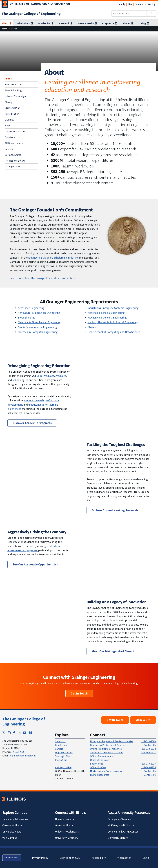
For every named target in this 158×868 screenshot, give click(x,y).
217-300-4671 (149, 752)
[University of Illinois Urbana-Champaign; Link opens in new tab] (36, 4)
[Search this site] (129, 13)
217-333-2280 (17, 752)
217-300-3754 (149, 767)
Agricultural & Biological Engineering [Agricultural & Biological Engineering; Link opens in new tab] (39, 313)
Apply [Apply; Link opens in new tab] (122, 4)
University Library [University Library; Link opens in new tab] (118, 838)
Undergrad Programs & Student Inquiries (112, 741)
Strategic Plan (12, 108)
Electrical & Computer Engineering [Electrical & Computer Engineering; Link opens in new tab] (38, 332)
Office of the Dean (100, 760)
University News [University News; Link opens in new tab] (12, 832)
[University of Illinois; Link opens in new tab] (14, 799)
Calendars (140, 4)
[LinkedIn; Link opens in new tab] (19, 733)
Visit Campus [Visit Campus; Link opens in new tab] (10, 838)
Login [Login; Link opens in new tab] (146, 858)
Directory (10, 137)
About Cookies (12, 858)
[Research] (66, 23)
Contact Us (150, 745)
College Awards (13, 155)
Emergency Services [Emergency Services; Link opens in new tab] (119, 819)
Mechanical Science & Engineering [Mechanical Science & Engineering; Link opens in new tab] (107, 318)
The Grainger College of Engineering (24, 721)
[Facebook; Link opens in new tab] (14, 733)
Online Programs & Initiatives (106, 749)
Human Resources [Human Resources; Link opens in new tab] (100, 775)
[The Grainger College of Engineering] (31, 14)
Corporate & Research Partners (107, 752)
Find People (61, 745)
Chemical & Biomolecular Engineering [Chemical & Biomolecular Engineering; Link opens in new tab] (40, 322)
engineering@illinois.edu (23, 756)
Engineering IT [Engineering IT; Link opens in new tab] (98, 764)
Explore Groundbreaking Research (115, 510)
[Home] (4, 29)
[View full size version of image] (154, 35)
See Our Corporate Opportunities (35, 564)
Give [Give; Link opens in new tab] (130, 4)
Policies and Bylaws (15, 161)
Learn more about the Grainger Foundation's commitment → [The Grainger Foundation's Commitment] (45, 278)
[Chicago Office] (63, 767)
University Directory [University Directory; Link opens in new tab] (67, 838)
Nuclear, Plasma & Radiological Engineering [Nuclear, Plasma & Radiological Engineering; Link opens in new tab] (113, 322)
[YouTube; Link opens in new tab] (25, 733)
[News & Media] (87, 23)
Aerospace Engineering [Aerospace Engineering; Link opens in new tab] (31, 308)
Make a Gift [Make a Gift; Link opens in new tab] (143, 720)
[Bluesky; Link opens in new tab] (31, 733)
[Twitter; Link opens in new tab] (4, 733)
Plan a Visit (61, 760)
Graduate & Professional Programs (109, 745)
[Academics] (46, 23)
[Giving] (144, 23)
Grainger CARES (13, 166)
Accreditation (12, 114)
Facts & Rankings (14, 90)
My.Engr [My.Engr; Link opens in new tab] (152, 4)
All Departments (14, 143)
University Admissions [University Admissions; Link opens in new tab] (15, 819)
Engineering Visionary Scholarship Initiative (53, 258)
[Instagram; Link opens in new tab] (9, 733)
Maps (8, 125)
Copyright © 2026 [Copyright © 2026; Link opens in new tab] (70, 858)
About (8, 79)
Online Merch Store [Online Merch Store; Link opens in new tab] (15, 131)
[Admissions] (25, 23)
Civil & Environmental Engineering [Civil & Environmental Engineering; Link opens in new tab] (37, 327)
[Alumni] (128, 23)
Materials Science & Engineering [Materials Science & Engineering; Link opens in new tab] (106, 313)
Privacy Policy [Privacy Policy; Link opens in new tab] (40, 858)
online (16, 380)
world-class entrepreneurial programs (34, 548)
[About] (6, 23)
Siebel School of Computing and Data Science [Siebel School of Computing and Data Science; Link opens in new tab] (114, 332)
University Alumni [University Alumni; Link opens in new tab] (65, 819)
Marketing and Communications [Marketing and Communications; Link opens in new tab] (107, 771)
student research (34, 400)
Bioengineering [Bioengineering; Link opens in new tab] (27, 318)
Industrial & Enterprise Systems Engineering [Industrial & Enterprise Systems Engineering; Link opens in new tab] (113, 308)
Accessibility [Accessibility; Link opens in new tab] (99, 858)
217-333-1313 (149, 764)
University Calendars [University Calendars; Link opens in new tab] (67, 832)
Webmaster (124, 858)
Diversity (9, 120)
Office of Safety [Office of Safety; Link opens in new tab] (98, 767)
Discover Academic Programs (32, 423)
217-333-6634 (149, 749)
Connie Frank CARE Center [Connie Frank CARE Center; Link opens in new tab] (123, 832)
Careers (9, 149)
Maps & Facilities (64, 752)
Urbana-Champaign (15, 96)
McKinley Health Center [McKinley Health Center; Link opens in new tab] (121, 825)
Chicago (9, 102)
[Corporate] (110, 23)
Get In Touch (79, 693)
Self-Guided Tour (14, 84)
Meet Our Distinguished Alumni (113, 651)
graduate (61, 376)
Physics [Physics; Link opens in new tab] (92, 327)
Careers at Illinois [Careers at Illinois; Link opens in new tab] (12, 825)
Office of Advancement (102, 756)
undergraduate (45, 376)
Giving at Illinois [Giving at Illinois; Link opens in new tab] (64, 825)
